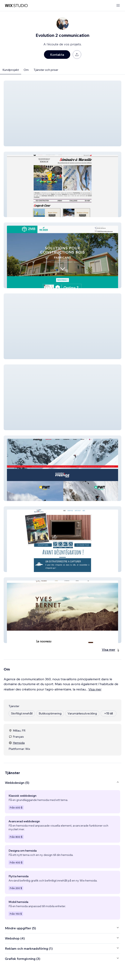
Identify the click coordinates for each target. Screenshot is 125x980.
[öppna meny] (118, 6)
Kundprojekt (11, 70)
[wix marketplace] (16, 6)
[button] (62, 113)
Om (26, 70)
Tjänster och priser (46, 70)
